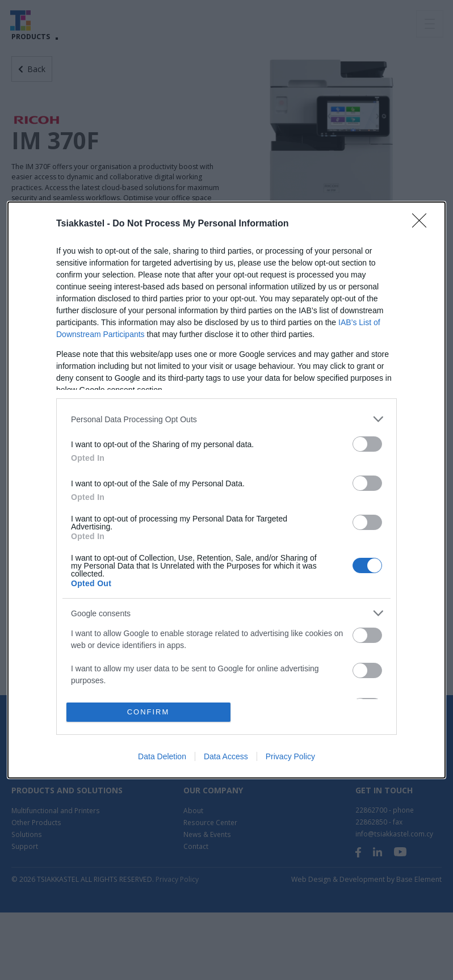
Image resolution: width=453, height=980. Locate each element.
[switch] (367, 444)
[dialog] (227, 490)
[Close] (423, 224)
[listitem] (227, 419)
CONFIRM (148, 712)
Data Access (226, 756)
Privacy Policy (290, 756)
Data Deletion (162, 756)
